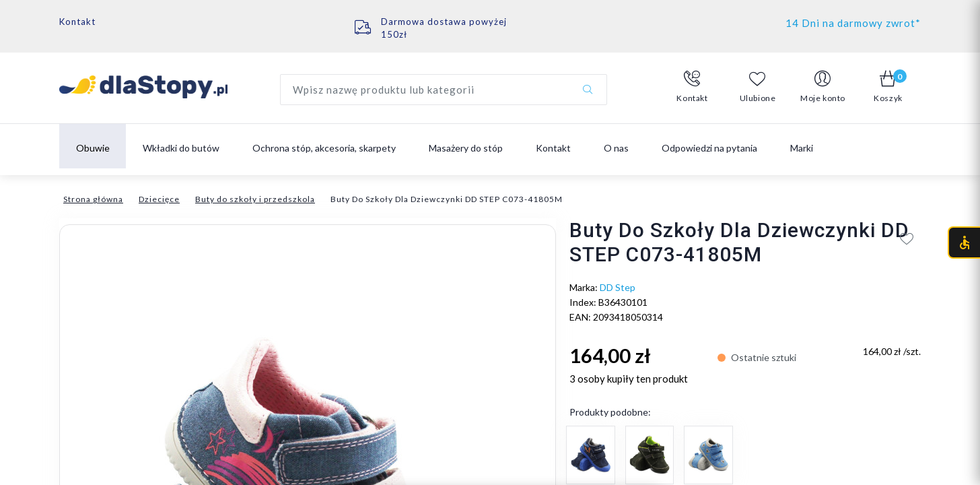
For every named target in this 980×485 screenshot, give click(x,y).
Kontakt (77, 22)
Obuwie (93, 148)
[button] (692, 87)
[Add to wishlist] (907, 238)
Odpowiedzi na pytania (709, 148)
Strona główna (93, 199)
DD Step (618, 287)
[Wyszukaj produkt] (444, 90)
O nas (616, 148)
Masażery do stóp (466, 148)
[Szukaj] (588, 90)
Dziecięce (159, 199)
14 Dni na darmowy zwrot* (853, 23)
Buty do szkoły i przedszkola (255, 199)
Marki (802, 148)
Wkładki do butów (181, 148)
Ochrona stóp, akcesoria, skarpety (324, 148)
